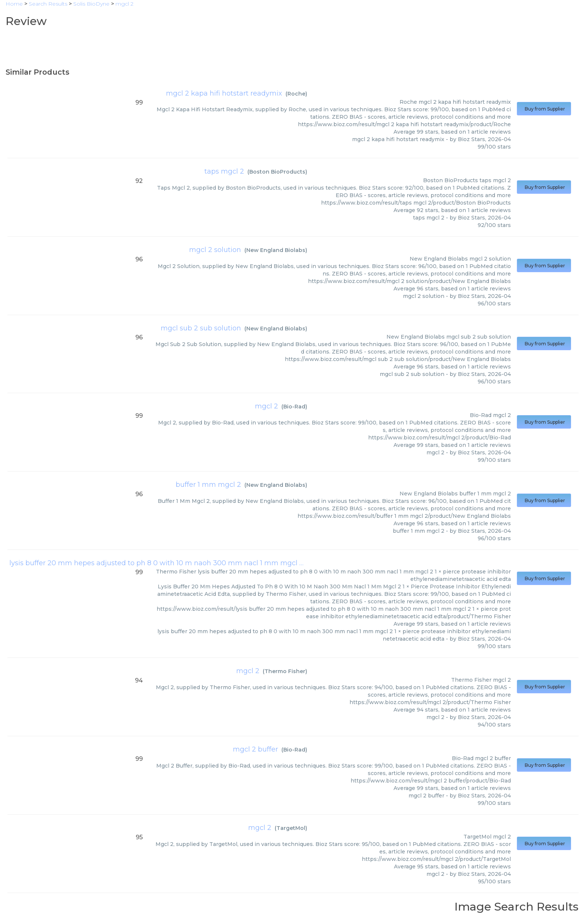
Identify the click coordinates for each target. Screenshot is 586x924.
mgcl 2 (266, 406)
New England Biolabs (276, 250)
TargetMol (291, 828)
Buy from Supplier (544, 109)
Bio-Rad (294, 407)
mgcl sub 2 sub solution (201, 328)
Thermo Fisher (285, 671)
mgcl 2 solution (215, 250)
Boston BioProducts (277, 172)
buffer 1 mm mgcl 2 (208, 485)
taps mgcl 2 (224, 171)
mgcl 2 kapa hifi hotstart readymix (224, 93)
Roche (296, 94)
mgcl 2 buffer (255, 749)
